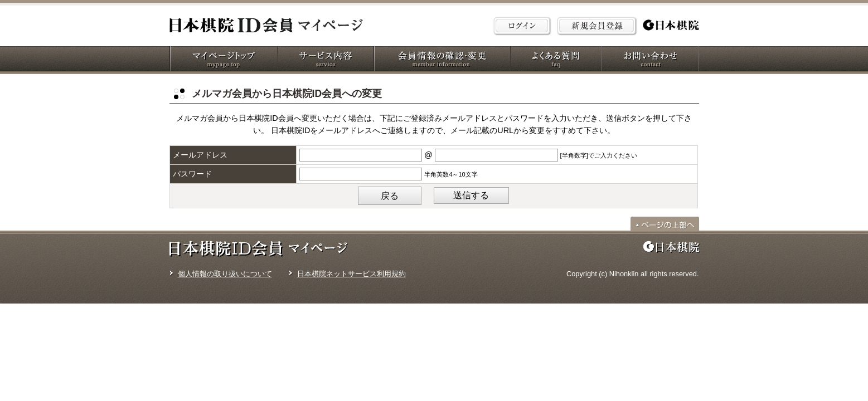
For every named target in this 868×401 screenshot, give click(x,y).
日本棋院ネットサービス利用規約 (351, 274)
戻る (390, 196)
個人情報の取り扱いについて (225, 274)
